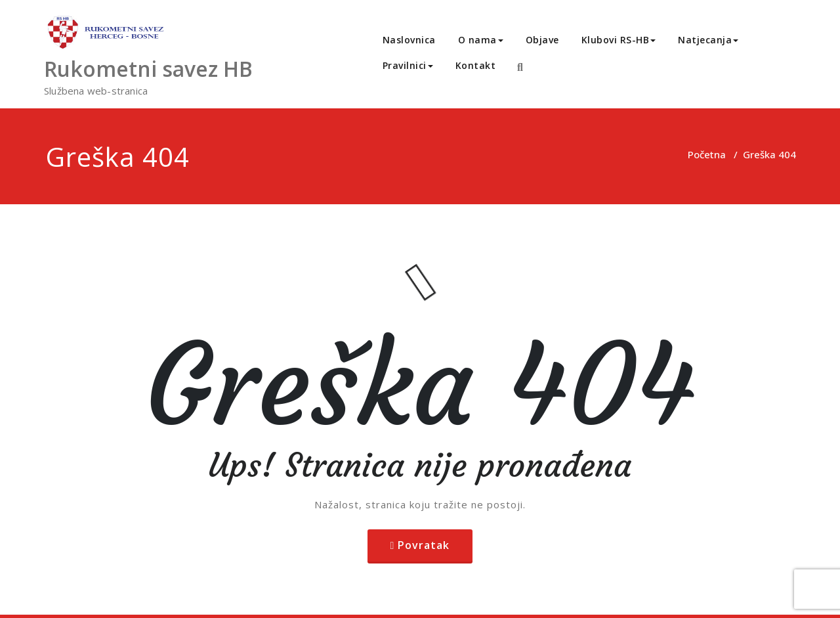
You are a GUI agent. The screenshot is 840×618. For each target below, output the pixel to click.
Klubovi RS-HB (619, 40)
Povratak (424, 545)
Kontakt (476, 65)
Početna (707, 154)
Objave (542, 40)
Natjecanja (708, 40)
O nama (481, 40)
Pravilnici (408, 65)
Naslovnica (409, 40)
